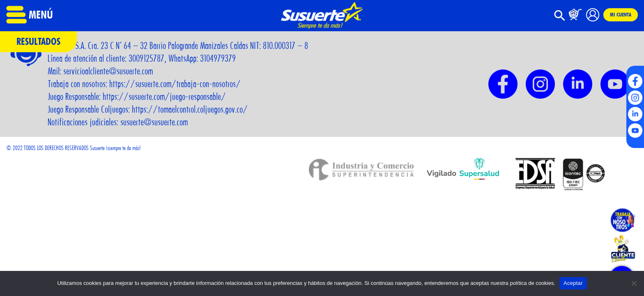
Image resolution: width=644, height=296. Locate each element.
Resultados (38, 41)
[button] (560, 19)
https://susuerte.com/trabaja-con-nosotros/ (175, 84)
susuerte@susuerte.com (154, 122)
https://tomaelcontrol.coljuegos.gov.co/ (190, 109)
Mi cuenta (621, 14)
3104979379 (218, 58)
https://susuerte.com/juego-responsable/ (164, 97)
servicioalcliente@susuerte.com (108, 71)
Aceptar (573, 283)
